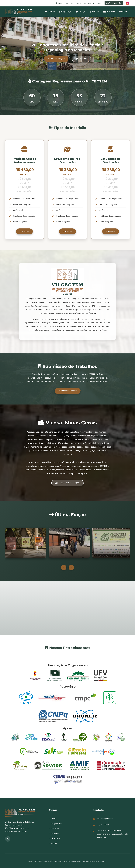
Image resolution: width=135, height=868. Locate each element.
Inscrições (54, 828)
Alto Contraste (62, 3)
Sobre (50, 11)
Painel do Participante (93, 3)
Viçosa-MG (109, 11)
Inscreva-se (24, 231)
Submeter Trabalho (68, 391)
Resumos (95, 11)
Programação (65, 11)
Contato (123, 11)
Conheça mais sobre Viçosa (68, 483)
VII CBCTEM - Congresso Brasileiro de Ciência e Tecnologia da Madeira (59, 861)
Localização (76, 3)
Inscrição (81, 11)
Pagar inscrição (114, 3)
